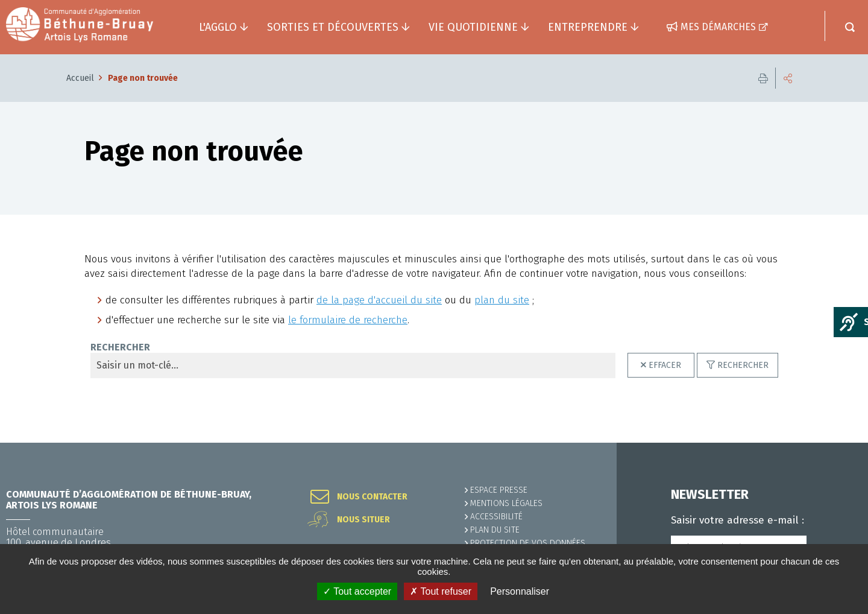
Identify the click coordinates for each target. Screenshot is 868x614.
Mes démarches (718, 27)
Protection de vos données (528, 543)
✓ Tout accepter (357, 591)
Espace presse (499, 490)
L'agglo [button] (218, 27)
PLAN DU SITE (495, 530)
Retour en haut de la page (832, 443)
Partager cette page (788, 78)
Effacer (665, 365)
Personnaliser (520, 591)
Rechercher (743, 365)
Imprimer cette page (763, 78)
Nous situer (363, 520)
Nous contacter (372, 497)
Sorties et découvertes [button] (333, 27)
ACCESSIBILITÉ (496, 517)
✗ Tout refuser (441, 591)
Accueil (80, 78)
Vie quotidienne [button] (473, 27)
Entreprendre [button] (588, 27)
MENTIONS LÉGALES (506, 503)
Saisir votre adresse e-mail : (737, 521)
